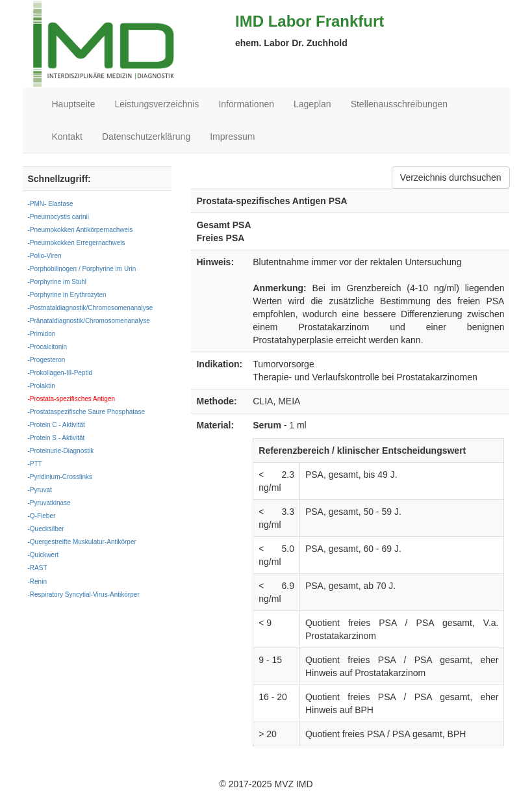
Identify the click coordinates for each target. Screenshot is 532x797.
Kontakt (67, 137)
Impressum (232, 137)
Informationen (246, 104)
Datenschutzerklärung (146, 137)
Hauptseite (74, 104)
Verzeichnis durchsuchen (451, 177)
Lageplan (312, 104)
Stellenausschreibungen (399, 104)
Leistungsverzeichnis (157, 104)
